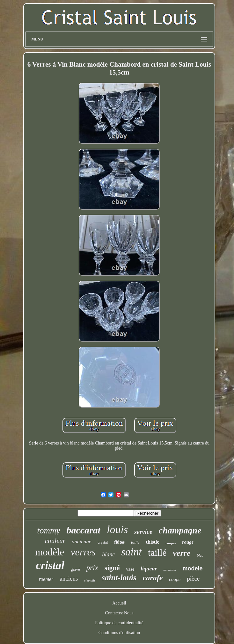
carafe (153, 578)
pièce (193, 579)
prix (92, 568)
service (143, 532)
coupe (175, 579)
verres (83, 552)
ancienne (81, 542)
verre (182, 553)
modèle (50, 552)
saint (131, 552)
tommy (48, 531)
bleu (200, 555)
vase (130, 569)
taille (135, 542)
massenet (170, 570)
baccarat (83, 530)
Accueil (119, 603)
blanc (108, 554)
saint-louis (119, 578)
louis (117, 529)
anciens (69, 579)
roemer (46, 579)
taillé (157, 553)
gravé (75, 569)
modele (193, 568)
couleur (55, 541)
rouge (188, 542)
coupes (171, 543)
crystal (103, 542)
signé (112, 568)
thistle (153, 542)
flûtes (119, 542)
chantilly (90, 580)
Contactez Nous (119, 613)
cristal (50, 565)
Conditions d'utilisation (119, 633)
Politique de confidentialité (119, 623)
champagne (180, 530)
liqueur (149, 569)
